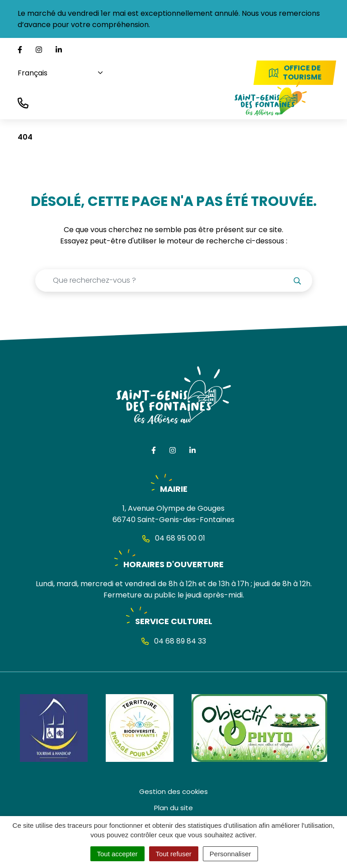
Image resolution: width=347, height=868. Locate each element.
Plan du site (173, 808)
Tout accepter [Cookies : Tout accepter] (117, 854)
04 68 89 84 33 (174, 641)
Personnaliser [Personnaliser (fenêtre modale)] (230, 854)
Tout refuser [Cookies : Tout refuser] (174, 854)
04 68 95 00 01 (174, 538)
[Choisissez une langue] (57, 73)
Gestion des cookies (173, 791)
